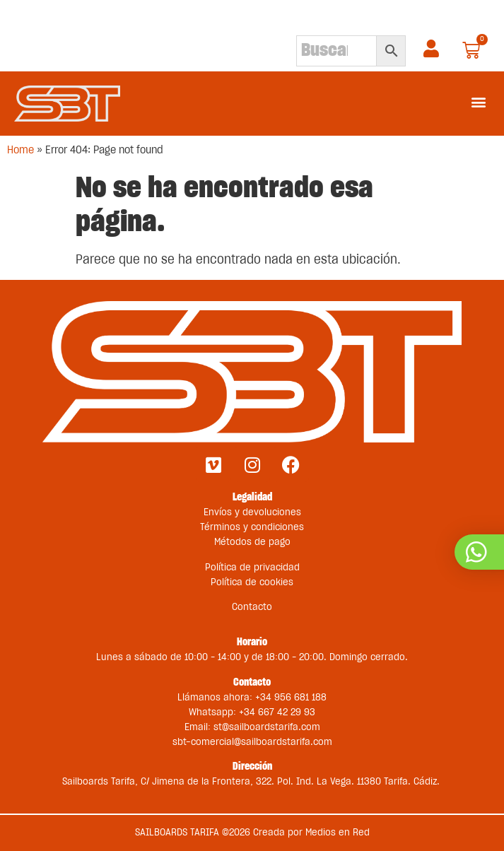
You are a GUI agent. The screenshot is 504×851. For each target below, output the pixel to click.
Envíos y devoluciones (252, 512)
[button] (478, 101)
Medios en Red (338, 833)
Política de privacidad (252, 568)
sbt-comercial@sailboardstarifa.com (252, 742)
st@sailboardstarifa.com (267, 727)
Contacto (252, 607)
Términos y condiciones (252, 527)
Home (20, 150)
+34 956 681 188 (291, 698)
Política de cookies (252, 582)
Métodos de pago (252, 542)
